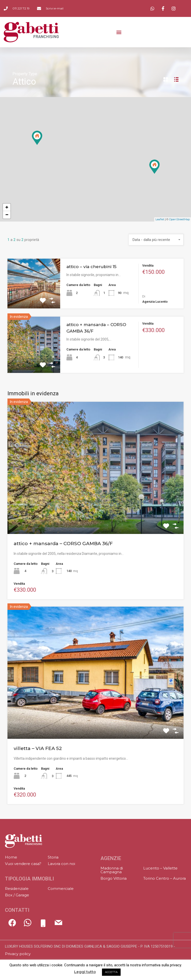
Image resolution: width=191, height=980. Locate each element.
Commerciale (61, 889)
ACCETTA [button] (111, 972)
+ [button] (7, 207)
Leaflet (160, 219)
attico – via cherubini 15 (91, 267)
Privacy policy (18, 954)
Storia (53, 857)
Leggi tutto (85, 972)
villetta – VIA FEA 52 (38, 748)
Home (11, 857)
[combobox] (156, 240)
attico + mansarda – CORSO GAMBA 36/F (63, 544)
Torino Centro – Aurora (165, 878)
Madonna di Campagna (112, 870)
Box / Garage (17, 895)
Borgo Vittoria (114, 878)
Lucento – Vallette (160, 868)
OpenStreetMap (179, 219)
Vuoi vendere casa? (23, 864)
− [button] (7, 215)
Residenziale (17, 889)
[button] (119, 32)
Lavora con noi (61, 864)
